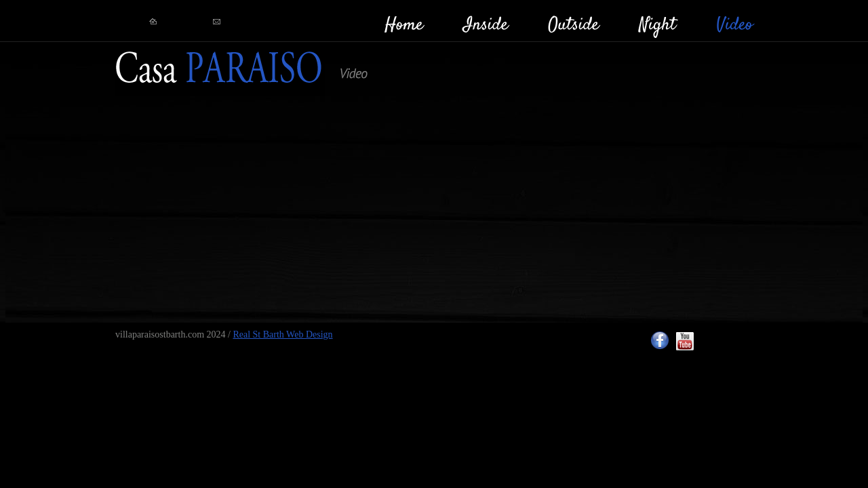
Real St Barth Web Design (282, 334)
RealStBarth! (220, 69)
